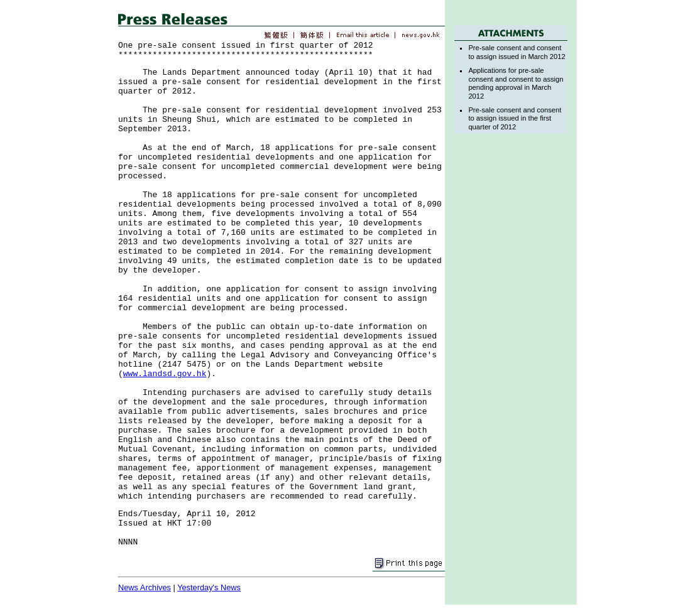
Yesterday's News (209, 587)
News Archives (145, 587)
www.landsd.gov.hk (165, 374)
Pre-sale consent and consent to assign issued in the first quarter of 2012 (515, 118)
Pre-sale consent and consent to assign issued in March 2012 (517, 52)
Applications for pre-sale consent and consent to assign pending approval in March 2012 (516, 83)
